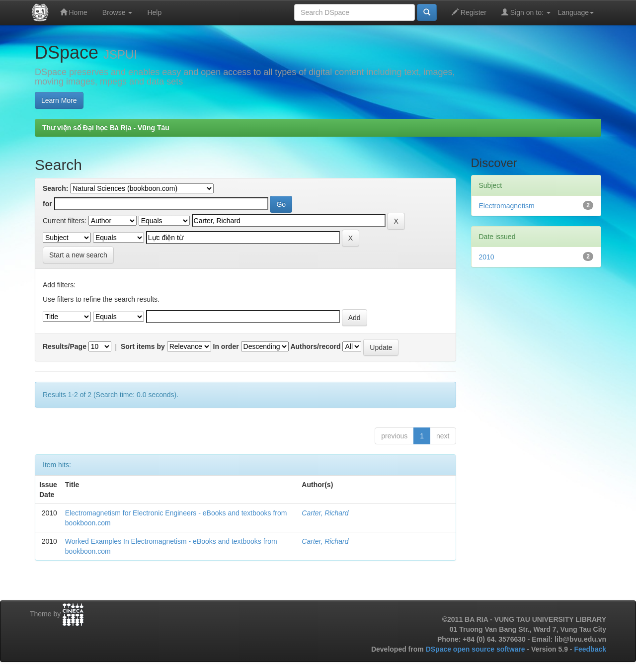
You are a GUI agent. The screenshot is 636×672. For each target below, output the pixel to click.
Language (576, 12)
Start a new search (78, 255)
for (47, 204)
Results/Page (65, 346)
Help (154, 12)
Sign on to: (526, 12)
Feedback (590, 649)
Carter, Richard (325, 513)
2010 (487, 257)
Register (469, 12)
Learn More (59, 100)
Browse (118, 12)
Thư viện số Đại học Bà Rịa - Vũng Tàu (106, 128)
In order (226, 346)
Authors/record (315, 346)
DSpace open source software (477, 649)
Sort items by (143, 346)
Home (74, 12)
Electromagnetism (507, 206)
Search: (55, 188)
